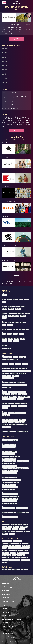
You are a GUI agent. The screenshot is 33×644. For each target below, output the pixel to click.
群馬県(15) (16, 306)
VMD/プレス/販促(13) (6, 529)
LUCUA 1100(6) (13, 399)
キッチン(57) (15, 555)
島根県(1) (9, 329)
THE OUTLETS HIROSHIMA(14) (22, 508)
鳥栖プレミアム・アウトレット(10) (9, 512)
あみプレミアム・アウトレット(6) (9, 468)
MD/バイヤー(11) (24, 527)
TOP (3, 282)
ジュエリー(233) (17, 550)
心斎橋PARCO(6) (21, 399)
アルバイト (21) (24, 570)
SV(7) (3, 527)
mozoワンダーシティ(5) (22, 385)
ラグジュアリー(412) (17, 543)
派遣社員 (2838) (5, 570)
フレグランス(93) (26, 548)
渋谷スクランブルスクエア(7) (8, 378)
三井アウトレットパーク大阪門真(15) (9, 503)
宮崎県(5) (10, 341)
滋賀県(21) (4, 323)
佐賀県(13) (11, 339)
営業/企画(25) (15, 529)
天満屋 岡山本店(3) (6, 406)
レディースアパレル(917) (7, 541)
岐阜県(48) (10, 316)
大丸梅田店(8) (5, 397)
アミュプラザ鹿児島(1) (14, 425)
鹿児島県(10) (16, 341)
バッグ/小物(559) (5, 553)
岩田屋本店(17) (15, 420)
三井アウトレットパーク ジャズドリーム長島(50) (11, 480)
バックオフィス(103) (19, 531)
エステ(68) (4, 550)
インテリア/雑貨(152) (6, 555)
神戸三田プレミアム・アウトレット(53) (10, 499)
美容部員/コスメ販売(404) (16, 524)
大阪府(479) (16, 323)
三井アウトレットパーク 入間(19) (8, 463)
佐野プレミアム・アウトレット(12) (9, 461)
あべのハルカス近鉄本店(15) (24, 397)
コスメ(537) (11, 548)
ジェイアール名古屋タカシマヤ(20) (9, 383)
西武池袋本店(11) (23, 369)
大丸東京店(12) (5, 371)
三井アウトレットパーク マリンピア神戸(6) (10, 496)
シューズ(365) (13, 553)
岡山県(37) (15, 329)
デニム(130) (4, 548)
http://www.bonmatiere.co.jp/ (18, 108)
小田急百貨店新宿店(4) (13, 369)
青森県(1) (4, 299)
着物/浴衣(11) (9, 560)
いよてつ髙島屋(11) (12, 413)
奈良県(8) (4, 325)
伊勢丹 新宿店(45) (14, 373)
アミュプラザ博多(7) (6, 427)
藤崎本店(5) (25, 364)
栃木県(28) (10, 306)
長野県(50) (4, 316)
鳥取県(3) (4, 329)
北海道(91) (4, 295)
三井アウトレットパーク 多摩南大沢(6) (9, 452)
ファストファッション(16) (16, 546)
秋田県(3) (21, 299)
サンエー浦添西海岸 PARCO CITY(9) (9, 431)
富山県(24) (10, 313)
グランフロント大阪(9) (13, 392)
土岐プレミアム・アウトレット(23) (9, 485)
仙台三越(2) (12, 364)
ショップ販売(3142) (6, 524)
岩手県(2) (9, 299)
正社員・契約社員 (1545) (15, 570)
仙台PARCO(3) (5, 364)
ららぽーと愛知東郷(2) (6, 387)
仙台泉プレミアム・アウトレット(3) (9, 447)
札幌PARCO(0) (14, 359)
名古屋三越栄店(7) (6, 385)
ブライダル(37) (17, 560)
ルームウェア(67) (19, 558)
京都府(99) (10, 323)
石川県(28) (16, 313)
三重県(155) (4, 318)
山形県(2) (26, 299)
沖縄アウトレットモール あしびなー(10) (10, 517)
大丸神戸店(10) (5, 399)
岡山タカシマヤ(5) (6, 404)
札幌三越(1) (15, 357)
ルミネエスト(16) (5, 373)
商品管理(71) (22, 529)
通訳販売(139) (5, 534)
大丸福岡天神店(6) (6, 422)
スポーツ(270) (22, 555)
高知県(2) (21, 334)
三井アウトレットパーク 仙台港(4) (9, 445)
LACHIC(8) (13, 385)
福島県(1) (4, 302)
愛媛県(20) (16, 334)
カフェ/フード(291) (25, 560)
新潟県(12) (4, 313)
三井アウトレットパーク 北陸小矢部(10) (10, 487)
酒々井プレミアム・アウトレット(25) (9, 466)
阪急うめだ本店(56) (22, 394)
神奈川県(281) (18, 309)
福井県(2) (22, 313)
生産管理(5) (4, 531)
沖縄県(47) (4, 346)
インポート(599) (26, 543)
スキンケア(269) (18, 548)
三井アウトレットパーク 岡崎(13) (8, 489)
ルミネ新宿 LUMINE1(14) (14, 371)
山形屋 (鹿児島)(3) (21, 422)
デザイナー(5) (9, 527)
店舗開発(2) (11, 531)
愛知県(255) (23, 316)
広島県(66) (21, 329)
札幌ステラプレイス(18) (7, 357)
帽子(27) (19, 553)
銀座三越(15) (5, 369)
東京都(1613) (11, 309)
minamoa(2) (5, 408)
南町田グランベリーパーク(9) (22, 468)
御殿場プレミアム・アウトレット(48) (9, 477)
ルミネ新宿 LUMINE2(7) (26, 371)
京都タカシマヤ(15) (13, 397)
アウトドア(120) (5, 558)
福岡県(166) (4, 339)
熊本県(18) (23, 339)
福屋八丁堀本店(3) (22, 404)
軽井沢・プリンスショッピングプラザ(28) (10, 482)
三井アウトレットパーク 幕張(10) (8, 454)
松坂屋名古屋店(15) (21, 383)
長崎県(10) (17, 339)
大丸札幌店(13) (22, 357)
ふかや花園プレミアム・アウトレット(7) (10, 471)
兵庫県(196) (23, 323)
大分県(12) (4, 341)
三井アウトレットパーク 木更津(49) (9, 459)
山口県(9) (27, 329)
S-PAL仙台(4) (18, 364)
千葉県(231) (4, 309)
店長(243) (25, 524)
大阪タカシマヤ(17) (6, 394)
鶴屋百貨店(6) (5, 425)
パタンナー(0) (16, 527)
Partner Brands (10, 282)
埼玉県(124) (22, 306)
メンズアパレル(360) (17, 541)
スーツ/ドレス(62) (6, 546)
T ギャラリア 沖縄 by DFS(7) (22, 431)
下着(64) (25, 558)
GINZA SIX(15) (15, 376)
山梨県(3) (27, 313)
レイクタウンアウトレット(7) (23, 461)
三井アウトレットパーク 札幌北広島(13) (10, 440)
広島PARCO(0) (14, 406)
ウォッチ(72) (25, 550)
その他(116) (4, 562)
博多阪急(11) (13, 422)
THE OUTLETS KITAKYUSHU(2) (23, 512)
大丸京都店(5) (14, 394)
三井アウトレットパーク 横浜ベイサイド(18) (11, 456)
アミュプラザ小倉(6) (6, 420)
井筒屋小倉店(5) (23, 420)
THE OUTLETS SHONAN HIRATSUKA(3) (9, 473)
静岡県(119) (16, 316)
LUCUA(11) (4, 392)
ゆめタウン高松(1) (6, 415)
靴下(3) (4, 560)
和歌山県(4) (10, 325)
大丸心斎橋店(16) (22, 392)
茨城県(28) (4, 306)
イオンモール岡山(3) (22, 406)
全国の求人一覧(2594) (6, 348)
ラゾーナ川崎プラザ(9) (6, 376)
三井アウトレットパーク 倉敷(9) (8, 508)
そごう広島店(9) (14, 404)
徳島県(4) (4, 334)
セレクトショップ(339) (7, 543)
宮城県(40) (15, 299)
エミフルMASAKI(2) (22, 413)
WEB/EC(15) (27, 531)
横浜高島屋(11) (22, 373)
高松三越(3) (4, 413)
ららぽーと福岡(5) (23, 425)
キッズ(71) (10, 550)
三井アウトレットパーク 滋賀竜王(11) (9, 501)
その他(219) (12, 534)
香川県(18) (10, 334)
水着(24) (12, 558)
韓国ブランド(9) (26, 546)
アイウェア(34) (26, 553)
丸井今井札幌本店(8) (6, 359)
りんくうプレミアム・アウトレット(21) (10, 494)
